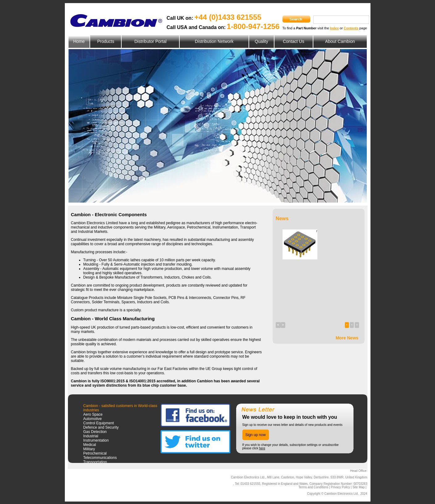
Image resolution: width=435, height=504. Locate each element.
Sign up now (256, 435)
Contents (351, 28)
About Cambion (340, 41)
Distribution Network (214, 41)
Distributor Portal (150, 41)
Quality (261, 41)
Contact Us (293, 41)
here (262, 448)
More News (347, 338)
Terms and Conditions (314, 487)
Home (79, 41)
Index (335, 28)
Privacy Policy (340, 487)
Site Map (359, 487)
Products (106, 41)
